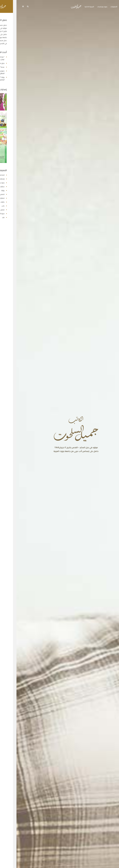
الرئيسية (107, 7)
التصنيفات (97, 7)
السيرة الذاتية (73, 7)
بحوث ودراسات (86, 7)
